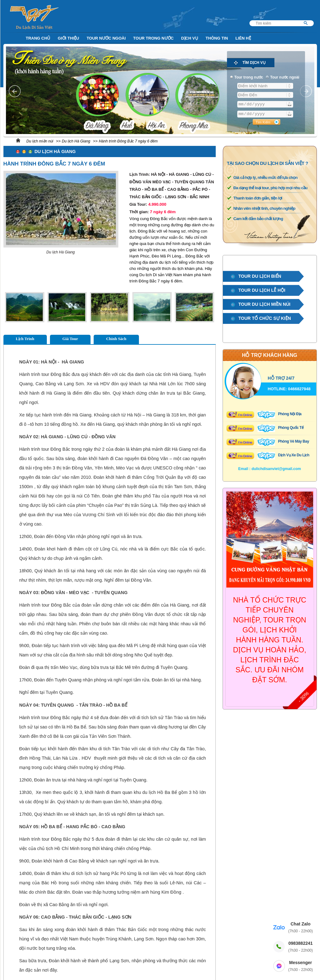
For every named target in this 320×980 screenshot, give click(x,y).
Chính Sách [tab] (116, 339)
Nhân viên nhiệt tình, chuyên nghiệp (264, 208)
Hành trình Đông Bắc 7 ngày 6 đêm (128, 141)
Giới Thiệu (68, 38)
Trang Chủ (38, 38)
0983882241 (300, 947)
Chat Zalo (300, 928)
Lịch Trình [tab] (25, 339)
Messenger (300, 966)
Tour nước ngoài (106, 38)
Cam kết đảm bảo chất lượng (258, 219)
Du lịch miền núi (40, 141)
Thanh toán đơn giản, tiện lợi (258, 198)
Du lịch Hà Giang (76, 141)
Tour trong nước (154, 38)
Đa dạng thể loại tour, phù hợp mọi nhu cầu (271, 188)
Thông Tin (217, 38)
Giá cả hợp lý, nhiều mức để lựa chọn (266, 178)
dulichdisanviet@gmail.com (276, 469)
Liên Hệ (243, 38)
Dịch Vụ (190, 38)
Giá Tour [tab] (70, 339)
